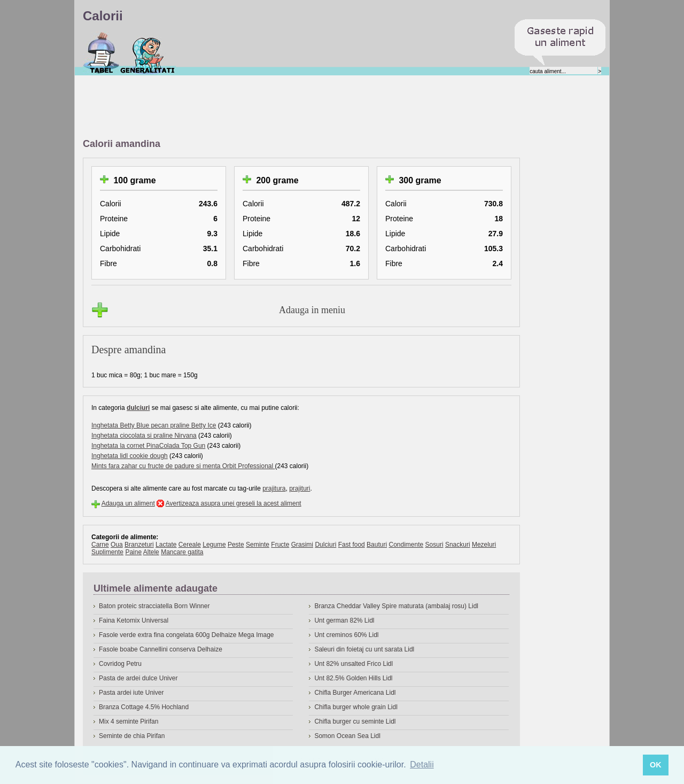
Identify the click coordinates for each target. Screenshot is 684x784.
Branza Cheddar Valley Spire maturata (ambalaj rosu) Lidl (396, 606)
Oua (117, 545)
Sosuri (434, 545)
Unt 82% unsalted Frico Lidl (353, 664)
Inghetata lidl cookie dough (130, 456)
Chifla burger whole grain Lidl (356, 707)
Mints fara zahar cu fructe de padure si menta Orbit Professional (183, 466)
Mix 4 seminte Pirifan (129, 721)
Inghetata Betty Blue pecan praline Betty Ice (154, 425)
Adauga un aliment (128, 503)
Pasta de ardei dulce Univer (138, 678)
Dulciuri (325, 545)
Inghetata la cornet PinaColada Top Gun (148, 446)
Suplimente (107, 552)
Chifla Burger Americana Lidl (355, 693)
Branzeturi (139, 545)
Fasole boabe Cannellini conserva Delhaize (161, 649)
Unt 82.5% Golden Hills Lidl (353, 678)
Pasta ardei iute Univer (131, 693)
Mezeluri (484, 545)
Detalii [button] (422, 764)
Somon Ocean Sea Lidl (347, 736)
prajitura (274, 488)
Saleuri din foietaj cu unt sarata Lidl (364, 649)
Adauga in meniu (312, 310)
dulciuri (138, 408)
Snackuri (458, 545)
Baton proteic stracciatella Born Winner (154, 606)
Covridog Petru (120, 664)
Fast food (352, 545)
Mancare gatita (182, 552)
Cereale (190, 545)
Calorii (101, 53)
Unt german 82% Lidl (344, 620)
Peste (236, 545)
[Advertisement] (277, 107)
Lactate (166, 545)
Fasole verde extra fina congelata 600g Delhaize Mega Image (186, 635)
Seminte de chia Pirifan (132, 736)
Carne (100, 545)
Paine (133, 552)
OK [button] (656, 765)
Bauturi (377, 545)
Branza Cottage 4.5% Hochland (144, 707)
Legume (214, 545)
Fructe (280, 545)
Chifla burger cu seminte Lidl (355, 721)
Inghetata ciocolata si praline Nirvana (144, 436)
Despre (148, 53)
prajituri (300, 488)
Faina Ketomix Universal (134, 620)
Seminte (258, 545)
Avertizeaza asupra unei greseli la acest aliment (234, 503)
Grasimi (302, 545)
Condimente (406, 545)
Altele (151, 552)
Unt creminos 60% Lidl (346, 635)
